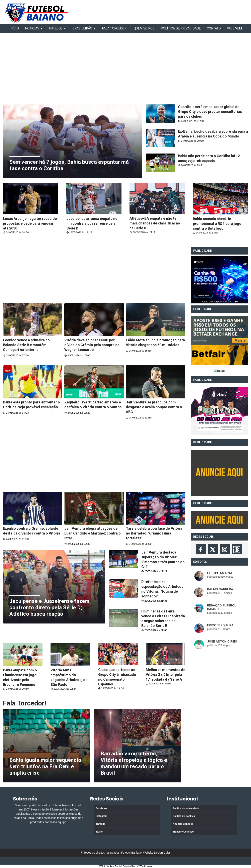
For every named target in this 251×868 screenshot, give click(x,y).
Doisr (167, 853)
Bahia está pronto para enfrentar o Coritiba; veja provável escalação (31, 405)
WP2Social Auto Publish (110, 866)
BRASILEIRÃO (82, 28)
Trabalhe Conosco (183, 832)
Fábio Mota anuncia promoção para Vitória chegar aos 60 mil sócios (155, 342)
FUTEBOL (56, 28)
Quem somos (144, 28)
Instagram (102, 816)
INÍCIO (14, 28)
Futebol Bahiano (131, 853)
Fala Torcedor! (115, 28)
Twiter (99, 832)
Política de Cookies (184, 816)
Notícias (32, 28)
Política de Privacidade (181, 28)
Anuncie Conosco (183, 824)
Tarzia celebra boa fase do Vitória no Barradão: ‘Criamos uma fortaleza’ (154, 533)
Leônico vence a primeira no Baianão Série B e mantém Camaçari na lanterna (26, 345)
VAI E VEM (234, 28)
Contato (214, 28)
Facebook (101, 808)
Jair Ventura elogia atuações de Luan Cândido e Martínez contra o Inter (93, 533)
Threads (101, 824)
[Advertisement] (168, 11)
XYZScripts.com (144, 866)
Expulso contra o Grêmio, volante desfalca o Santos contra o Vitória (32, 531)
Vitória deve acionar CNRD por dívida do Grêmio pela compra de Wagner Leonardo (92, 345)
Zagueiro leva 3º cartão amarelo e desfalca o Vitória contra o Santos (93, 405)
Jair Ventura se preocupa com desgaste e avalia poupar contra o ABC (154, 407)
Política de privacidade (186, 808)
